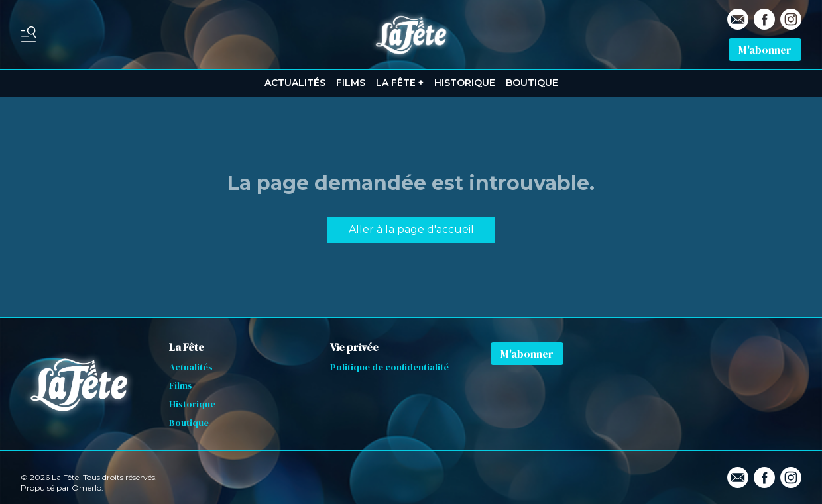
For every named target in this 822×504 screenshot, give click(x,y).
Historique (192, 404)
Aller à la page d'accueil (411, 229)
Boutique (189, 423)
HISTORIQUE (465, 83)
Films (181, 385)
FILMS (351, 83)
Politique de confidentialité (389, 367)
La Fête (187, 347)
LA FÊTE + (400, 83)
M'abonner (765, 50)
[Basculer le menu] (29, 34)
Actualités (191, 367)
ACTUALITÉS (295, 83)
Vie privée (354, 347)
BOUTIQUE (532, 83)
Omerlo (87, 488)
